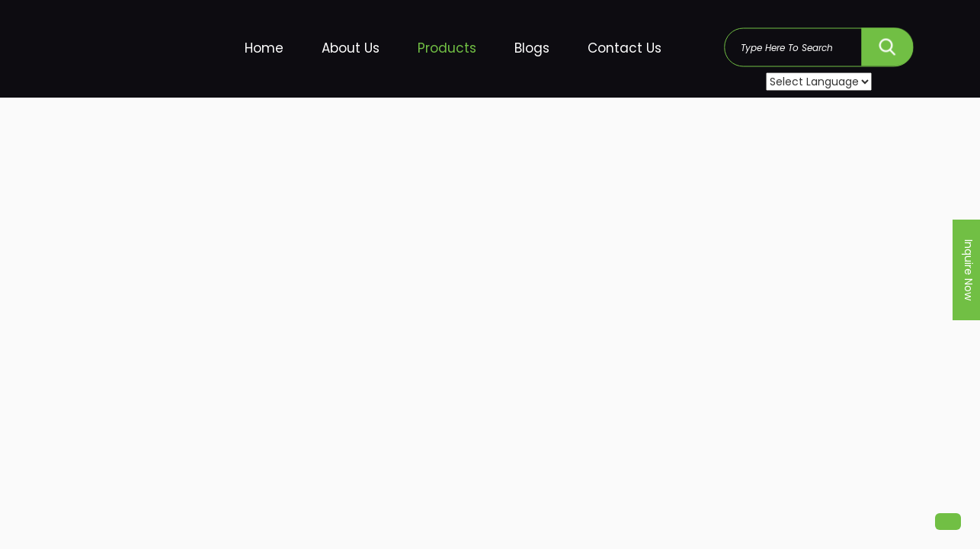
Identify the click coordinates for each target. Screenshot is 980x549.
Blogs (532, 48)
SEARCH (887, 43)
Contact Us (625, 48)
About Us (351, 48)
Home (264, 48)
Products (447, 48)
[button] (948, 522)
